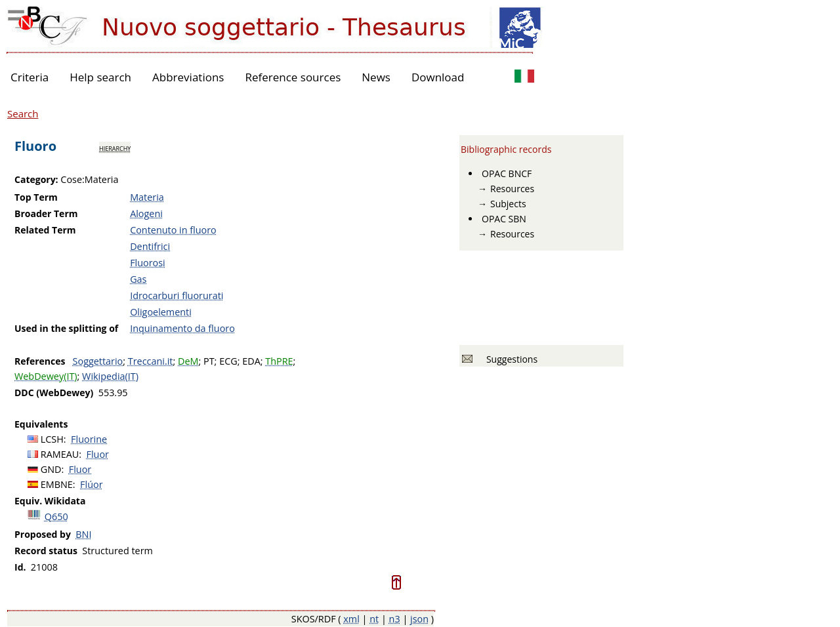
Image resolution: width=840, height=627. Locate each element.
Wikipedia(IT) (110, 376)
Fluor (98, 454)
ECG (228, 361)
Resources (512, 189)
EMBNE (57, 484)
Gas (138, 279)
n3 (395, 619)
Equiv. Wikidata (50, 501)
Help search (100, 77)
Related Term (45, 230)
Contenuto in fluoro (173, 230)
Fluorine (89, 439)
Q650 (56, 516)
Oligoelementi (161, 312)
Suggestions (510, 359)
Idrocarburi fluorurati (177, 295)
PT (209, 361)
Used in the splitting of (66, 328)
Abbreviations (188, 77)
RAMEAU (60, 454)
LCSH (52, 439)
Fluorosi (148, 263)
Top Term (36, 197)
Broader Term (46, 213)
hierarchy (115, 148)
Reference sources (293, 77)
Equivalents (41, 424)
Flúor (91, 484)
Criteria (30, 77)
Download (438, 77)
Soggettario (98, 361)
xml (351, 619)
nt (374, 619)
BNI (83, 534)
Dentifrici (150, 246)
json (419, 619)
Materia (147, 197)
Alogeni (146, 213)
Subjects (508, 204)
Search (23, 113)
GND (51, 469)
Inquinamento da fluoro (182, 328)
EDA (251, 361)
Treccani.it (151, 361)
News (376, 77)
